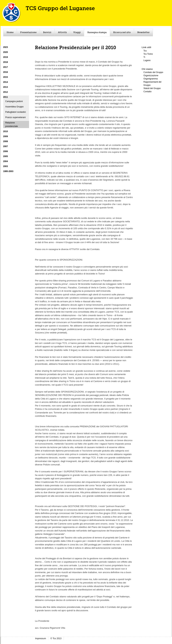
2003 (6, 166)
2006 (6, 151)
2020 (6, 52)
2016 (6, 72)
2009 (6, 136)
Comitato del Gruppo (153, 72)
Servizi (47, 33)
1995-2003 (8, 171)
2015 (6, 77)
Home (10, 33)
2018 (6, 62)
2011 (6, 97)
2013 (6, 87)
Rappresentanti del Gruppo (152, 84)
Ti (144, 57)
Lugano (147, 60)
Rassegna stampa (97, 33)
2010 (6, 131)
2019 (6, 57)
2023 (6, 47)
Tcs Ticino (148, 54)
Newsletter (143, 33)
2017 (6, 67)
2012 (6, 92)
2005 (6, 156)
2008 (6, 141)
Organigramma (151, 79)
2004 (6, 161)
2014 (6, 82)
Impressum (41, 638)
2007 (6, 146)
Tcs (145, 51)
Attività (62, 33)
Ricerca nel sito (122, 33)
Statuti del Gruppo (152, 88)
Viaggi (77, 33)
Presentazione (28, 33)
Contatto (147, 92)
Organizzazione (151, 76)
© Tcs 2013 (56, 638)
